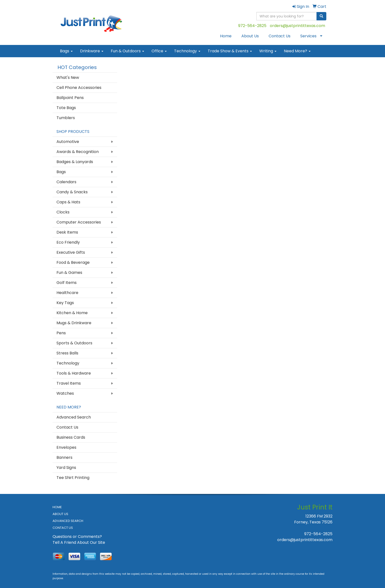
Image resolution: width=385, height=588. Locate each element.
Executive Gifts (71, 252)
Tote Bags (66, 108)
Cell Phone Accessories (79, 88)
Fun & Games (69, 273)
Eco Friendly (68, 242)
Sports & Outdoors (74, 343)
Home (226, 36)
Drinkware (92, 51)
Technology (187, 51)
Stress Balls (67, 353)
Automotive (68, 142)
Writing (268, 51)
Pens (61, 333)
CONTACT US (63, 528)
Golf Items (67, 283)
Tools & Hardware (74, 373)
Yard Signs (66, 468)
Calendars (66, 182)
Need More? (297, 51)
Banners (64, 457)
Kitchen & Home (72, 313)
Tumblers (66, 118)
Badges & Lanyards (75, 162)
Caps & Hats (68, 202)
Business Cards (71, 437)
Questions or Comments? (77, 537)
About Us (250, 36)
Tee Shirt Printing (73, 478)
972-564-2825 (252, 26)
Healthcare (67, 293)
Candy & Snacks (72, 192)
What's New (68, 77)
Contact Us (280, 36)
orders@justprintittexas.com (297, 26)
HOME (57, 507)
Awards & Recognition (78, 152)
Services (308, 36)
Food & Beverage (73, 262)
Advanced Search (74, 417)
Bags (66, 51)
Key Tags (65, 303)
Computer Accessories (79, 222)
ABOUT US (60, 514)
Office (159, 51)
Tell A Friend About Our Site (79, 542)
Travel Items (69, 383)
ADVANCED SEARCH (68, 521)
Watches (65, 393)
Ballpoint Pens (70, 98)
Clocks (63, 212)
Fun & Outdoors (127, 51)
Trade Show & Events (230, 51)
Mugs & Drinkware (74, 323)
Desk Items (67, 232)
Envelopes (66, 447)
